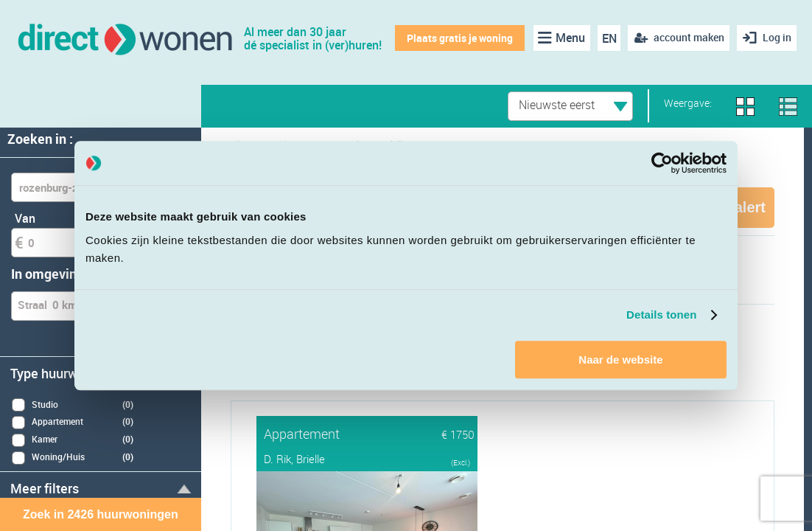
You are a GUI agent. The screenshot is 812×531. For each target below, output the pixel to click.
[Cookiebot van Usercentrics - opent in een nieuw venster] (662, 163)
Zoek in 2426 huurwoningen (101, 514)
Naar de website (620, 360)
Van (25, 218)
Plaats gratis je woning (458, 38)
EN (607, 38)
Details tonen (661, 315)
